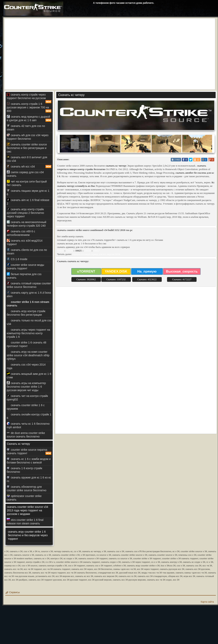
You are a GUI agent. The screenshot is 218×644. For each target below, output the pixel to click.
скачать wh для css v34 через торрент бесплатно (28, 137)
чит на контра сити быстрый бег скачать (27, 183)
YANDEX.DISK (116, 271)
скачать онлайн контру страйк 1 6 (29, 416)
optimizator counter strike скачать (24, 498)
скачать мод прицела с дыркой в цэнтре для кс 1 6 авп (29, 118)
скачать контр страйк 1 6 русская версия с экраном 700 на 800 (29, 107)
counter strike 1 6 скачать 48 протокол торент (26, 344)
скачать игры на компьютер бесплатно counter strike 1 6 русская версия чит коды (26, 387)
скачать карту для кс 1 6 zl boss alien (29, 294)
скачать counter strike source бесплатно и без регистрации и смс (27, 148)
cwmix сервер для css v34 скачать (25, 174)
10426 (88, 251)
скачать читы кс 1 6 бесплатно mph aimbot (28, 425)
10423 (60, 251)
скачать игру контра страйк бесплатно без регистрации (26, 313)
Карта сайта (207, 602)
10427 (97, 251)
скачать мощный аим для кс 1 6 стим (29, 376)
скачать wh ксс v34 (29, 167)
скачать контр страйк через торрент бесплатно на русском (29, 97)
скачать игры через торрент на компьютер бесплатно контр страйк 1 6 (28, 333)
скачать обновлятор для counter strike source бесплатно (27, 488)
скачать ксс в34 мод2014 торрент (25, 242)
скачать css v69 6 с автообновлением (21, 233)
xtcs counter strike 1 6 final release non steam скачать (25, 522)
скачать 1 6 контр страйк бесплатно (24, 470)
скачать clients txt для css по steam (27, 252)
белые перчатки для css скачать (24, 276)
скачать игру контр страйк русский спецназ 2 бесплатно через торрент (25, 213)
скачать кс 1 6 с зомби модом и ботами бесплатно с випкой (29, 461)
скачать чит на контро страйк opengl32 (27, 398)
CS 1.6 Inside (17, 259)
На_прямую (147, 271)
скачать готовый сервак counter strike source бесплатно (29, 285)
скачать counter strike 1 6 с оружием (26, 407)
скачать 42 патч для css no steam (26, 128)
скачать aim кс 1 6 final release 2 (28, 202)
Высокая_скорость (182, 271)
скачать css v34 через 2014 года (26, 366)
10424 (69, 251)
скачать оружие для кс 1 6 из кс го (29, 479)
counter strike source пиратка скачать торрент (29, 451)
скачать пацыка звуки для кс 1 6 (28, 192)
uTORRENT (86, 271)
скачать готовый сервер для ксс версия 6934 (96, 254)
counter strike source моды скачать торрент (25, 267)
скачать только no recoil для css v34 (29, 322)
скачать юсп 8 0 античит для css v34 (27, 159)
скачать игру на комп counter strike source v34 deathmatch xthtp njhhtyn (28, 355)
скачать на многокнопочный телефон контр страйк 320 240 (26, 224)
